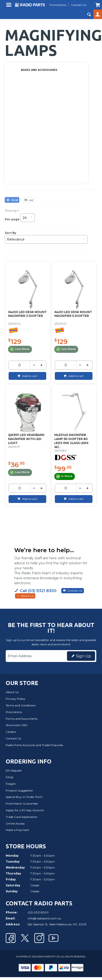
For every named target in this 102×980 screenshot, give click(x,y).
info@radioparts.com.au (44, 918)
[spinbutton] (20, 365)
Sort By (10, 233)
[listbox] (28, 219)
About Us (27, 596)
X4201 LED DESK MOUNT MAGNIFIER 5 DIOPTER (73, 314)
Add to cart (29, 376)
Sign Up (84, 656)
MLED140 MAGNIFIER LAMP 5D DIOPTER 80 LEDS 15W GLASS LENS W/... (71, 441)
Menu (9, 7)
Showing (12, 211)
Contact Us (75, 591)
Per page (12, 219)
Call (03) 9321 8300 (38, 591)
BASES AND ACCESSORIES (39, 70)
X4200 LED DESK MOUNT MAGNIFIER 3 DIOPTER (27, 314)
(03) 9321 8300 (38, 912)
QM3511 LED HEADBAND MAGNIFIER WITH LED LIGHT (26, 439)
